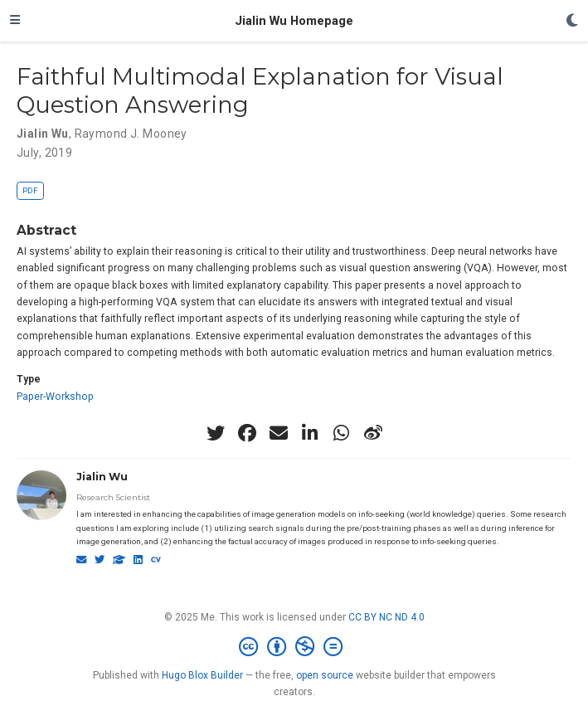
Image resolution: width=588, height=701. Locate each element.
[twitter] (216, 433)
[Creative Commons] (294, 647)
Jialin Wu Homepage (294, 21)
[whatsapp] (342, 433)
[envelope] (279, 433)
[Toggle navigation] (15, 21)
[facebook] (247, 433)
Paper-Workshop (55, 397)
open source (325, 675)
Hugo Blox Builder (202, 675)
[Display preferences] (572, 21)
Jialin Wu (102, 477)
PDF (30, 190)
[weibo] (373, 433)
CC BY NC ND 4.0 (386, 617)
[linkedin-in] (310, 433)
